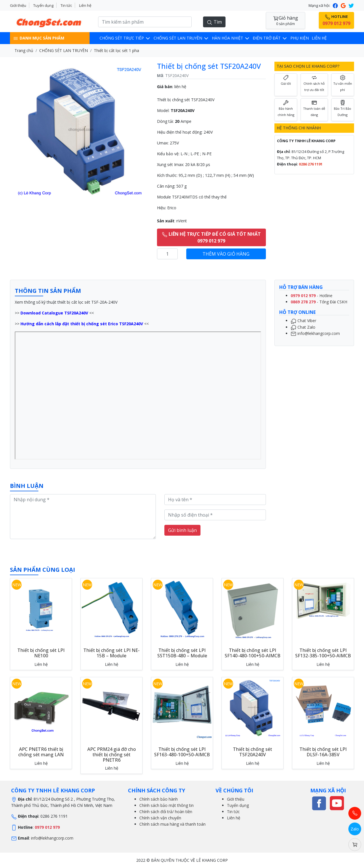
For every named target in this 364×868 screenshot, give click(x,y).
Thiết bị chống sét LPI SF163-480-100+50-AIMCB (182, 752)
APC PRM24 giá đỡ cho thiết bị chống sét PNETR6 (112, 755)
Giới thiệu (18, 5)
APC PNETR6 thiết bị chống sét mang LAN (41, 752)
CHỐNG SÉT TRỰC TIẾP (125, 38)
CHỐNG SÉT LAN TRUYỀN (181, 38)
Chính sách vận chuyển (160, 818)
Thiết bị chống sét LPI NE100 (41, 653)
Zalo (355, 829)
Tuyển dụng (43, 5)
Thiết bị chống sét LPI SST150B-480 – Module (182, 653)
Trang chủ (24, 50)
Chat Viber (303, 321)
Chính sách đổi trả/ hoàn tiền (166, 812)
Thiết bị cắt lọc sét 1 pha (116, 50)
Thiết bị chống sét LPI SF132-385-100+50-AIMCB (323, 653)
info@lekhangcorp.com (315, 333)
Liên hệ (85, 5)
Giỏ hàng (286, 21)
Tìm (214, 22)
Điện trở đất (270, 38)
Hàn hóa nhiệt (231, 38)
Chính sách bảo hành (159, 799)
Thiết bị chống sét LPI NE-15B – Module (111, 653)
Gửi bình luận (182, 530)
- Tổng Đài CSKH (319, 302)
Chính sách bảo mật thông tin (167, 805)
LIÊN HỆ (319, 38)
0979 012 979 (47, 827)
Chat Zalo (303, 327)
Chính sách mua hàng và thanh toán (172, 824)
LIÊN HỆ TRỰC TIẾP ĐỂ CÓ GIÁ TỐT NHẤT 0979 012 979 (211, 237)
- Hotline (312, 296)
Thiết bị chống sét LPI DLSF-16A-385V (323, 752)
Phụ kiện (300, 38)
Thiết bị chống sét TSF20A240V (253, 752)
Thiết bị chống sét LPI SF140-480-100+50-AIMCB (253, 653)
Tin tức (66, 5)
